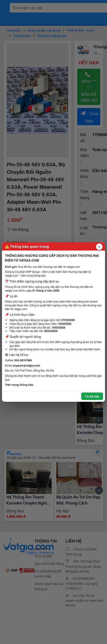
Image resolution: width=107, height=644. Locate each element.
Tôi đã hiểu (92, 396)
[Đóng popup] (99, 247)
